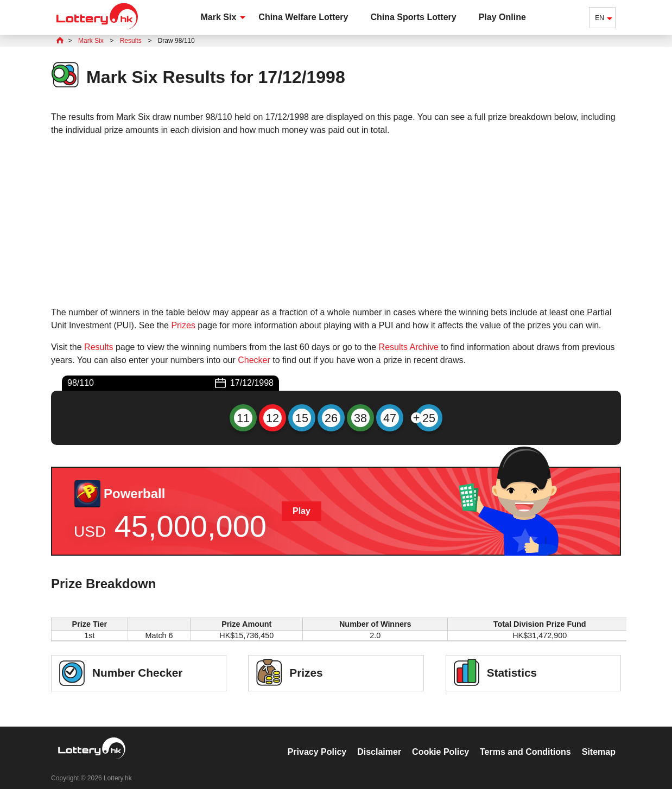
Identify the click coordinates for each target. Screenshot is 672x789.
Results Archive (409, 347)
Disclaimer (379, 740)
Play (302, 511)
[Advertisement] (336, 221)
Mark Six (219, 17)
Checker (254, 360)
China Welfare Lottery (303, 17)
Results (99, 347)
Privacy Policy (317, 740)
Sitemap (599, 740)
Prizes (183, 325)
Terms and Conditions (525, 740)
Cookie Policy (440, 740)
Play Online (502, 17)
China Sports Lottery (413, 17)
